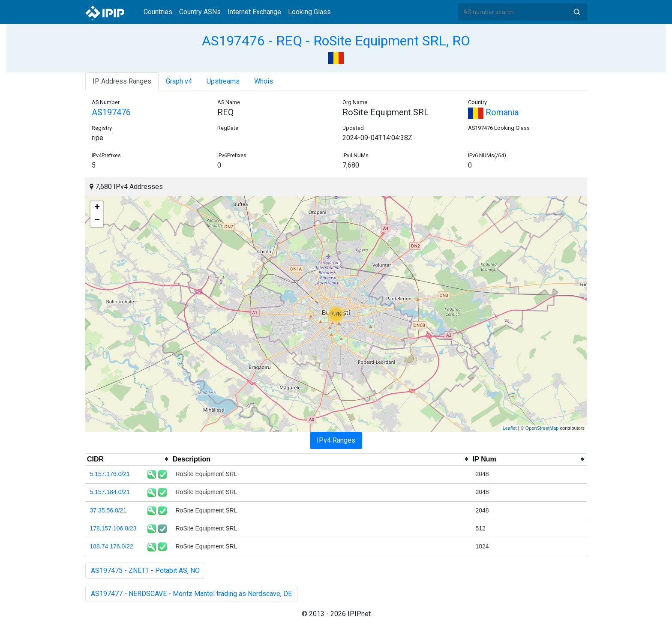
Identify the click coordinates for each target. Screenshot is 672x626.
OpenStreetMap (542, 428)
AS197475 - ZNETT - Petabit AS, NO (145, 571)
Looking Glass (309, 12)
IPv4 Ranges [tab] (336, 440)
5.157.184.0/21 (110, 492)
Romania (493, 112)
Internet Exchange (254, 12)
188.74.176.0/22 (112, 546)
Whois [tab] (264, 81)
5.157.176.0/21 (110, 474)
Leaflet (510, 428)
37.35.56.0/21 (108, 510)
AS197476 (111, 112)
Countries (158, 12)
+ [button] (97, 208)
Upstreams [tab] (223, 81)
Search (577, 12)
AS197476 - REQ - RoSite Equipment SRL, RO (336, 41)
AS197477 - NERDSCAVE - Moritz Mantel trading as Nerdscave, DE (191, 594)
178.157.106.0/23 (113, 528)
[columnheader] (128, 459)
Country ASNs (200, 12)
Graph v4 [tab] (179, 81)
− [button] (97, 221)
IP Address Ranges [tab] (122, 81)
